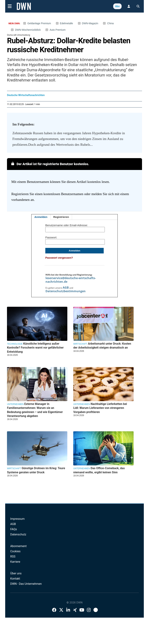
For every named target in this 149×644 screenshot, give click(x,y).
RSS (13, 556)
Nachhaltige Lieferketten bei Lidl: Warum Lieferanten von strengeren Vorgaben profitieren (100, 408)
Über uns (16, 573)
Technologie (15, 344)
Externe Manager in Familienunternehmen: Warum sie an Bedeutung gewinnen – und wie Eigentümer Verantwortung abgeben (35, 410)
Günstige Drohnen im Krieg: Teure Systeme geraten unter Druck (36, 470)
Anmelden (41, 217)
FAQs (14, 529)
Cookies (15, 551)
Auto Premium (58, 30)
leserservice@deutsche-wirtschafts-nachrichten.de (71, 280)
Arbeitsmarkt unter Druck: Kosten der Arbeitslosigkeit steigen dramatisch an (102, 346)
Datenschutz (18, 534)
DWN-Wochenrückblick (28, 30)
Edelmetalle (66, 23)
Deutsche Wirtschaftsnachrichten (26, 95)
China (110, 23)
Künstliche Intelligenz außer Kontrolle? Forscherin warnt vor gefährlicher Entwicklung (35, 348)
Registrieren (61, 217)
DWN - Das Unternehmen (26, 584)
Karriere (15, 562)
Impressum (17, 519)
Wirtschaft (80, 344)
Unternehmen (15, 404)
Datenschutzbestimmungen (66, 291)
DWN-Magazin (90, 23)
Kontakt (15, 579)
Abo (117, 6)
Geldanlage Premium (39, 23)
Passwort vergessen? (59, 258)
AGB (66, 288)
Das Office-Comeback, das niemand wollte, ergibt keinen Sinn (99, 470)
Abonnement (18, 546)
